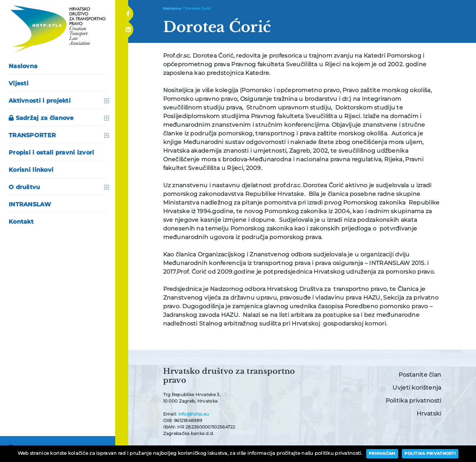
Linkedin (128, 28)
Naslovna (23, 66)
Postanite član (420, 375)
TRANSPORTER (32, 135)
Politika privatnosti (414, 401)
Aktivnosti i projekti (40, 101)
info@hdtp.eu (194, 414)
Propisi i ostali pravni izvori (51, 152)
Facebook (128, 12)
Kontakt (21, 222)
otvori (107, 101)
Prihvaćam (382, 453)
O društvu (24, 187)
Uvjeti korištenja (417, 388)
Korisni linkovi (31, 170)
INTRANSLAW (30, 204)
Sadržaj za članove (41, 118)
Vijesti (19, 83)
